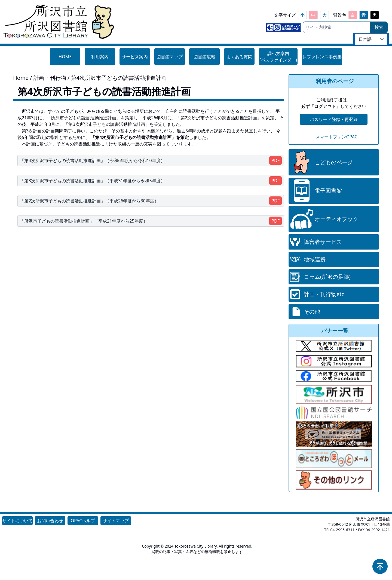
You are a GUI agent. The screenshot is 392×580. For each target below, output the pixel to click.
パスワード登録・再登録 (334, 119)
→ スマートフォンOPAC (334, 137)
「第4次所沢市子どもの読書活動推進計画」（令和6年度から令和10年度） (92, 160)
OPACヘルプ (83, 521)
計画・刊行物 (50, 78)
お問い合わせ (50, 521)
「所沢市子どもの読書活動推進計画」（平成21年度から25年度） (84, 221)
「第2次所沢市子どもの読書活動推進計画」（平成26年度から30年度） (89, 201)
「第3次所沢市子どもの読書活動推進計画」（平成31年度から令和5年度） (92, 181)
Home (21, 78)
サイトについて (17, 521)
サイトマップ (116, 521)
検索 (379, 27)
